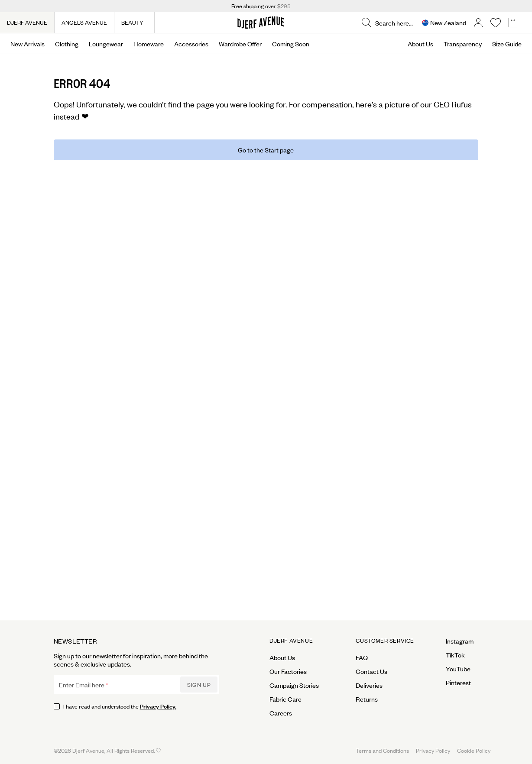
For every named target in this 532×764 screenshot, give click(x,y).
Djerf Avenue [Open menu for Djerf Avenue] (291, 641)
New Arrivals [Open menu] (28, 44)
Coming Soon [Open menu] (291, 44)
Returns (367, 699)
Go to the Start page (266, 150)
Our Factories (288, 671)
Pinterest (458, 683)
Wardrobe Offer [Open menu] (240, 44)
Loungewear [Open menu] (106, 44)
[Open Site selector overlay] (444, 23)
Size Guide (507, 44)
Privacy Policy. (158, 706)
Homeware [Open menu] (149, 44)
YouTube (458, 669)
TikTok (455, 655)
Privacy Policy (433, 750)
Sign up (199, 685)
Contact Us (371, 671)
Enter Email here (82, 685)
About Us (420, 44)
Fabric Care (285, 699)
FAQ (362, 657)
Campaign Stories (294, 685)
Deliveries (369, 685)
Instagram (460, 641)
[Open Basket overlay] (513, 23)
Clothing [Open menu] (67, 44)
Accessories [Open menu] (191, 44)
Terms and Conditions (382, 750)
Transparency (463, 44)
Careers (281, 713)
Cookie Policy (474, 750)
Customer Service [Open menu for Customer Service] (385, 641)
